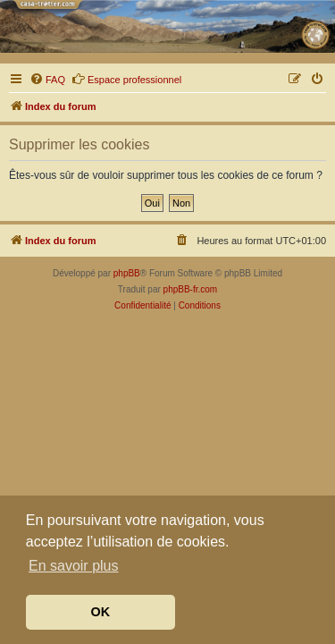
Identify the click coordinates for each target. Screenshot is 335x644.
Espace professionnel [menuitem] (126, 79)
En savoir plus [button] (74, 566)
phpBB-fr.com (191, 289)
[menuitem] (47, 80)
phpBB (127, 273)
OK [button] (101, 612)
